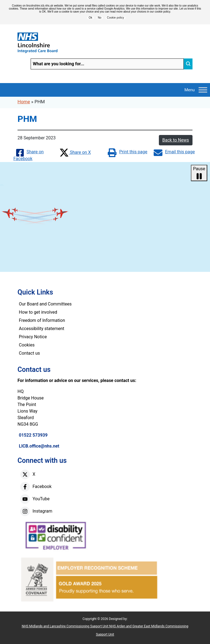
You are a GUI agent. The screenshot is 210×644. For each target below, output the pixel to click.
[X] (25, 474)
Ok (90, 18)
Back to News (176, 140)
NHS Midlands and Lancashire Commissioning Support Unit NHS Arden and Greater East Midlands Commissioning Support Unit (105, 630)
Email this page (174, 152)
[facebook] (25, 487)
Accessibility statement (42, 329)
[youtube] (25, 499)
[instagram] (25, 511)
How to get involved (38, 312)
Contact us (29, 353)
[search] (188, 64)
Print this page (128, 152)
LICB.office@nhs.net (39, 446)
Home (24, 102)
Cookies (27, 345)
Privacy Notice (33, 337)
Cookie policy (116, 18)
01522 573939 (33, 435)
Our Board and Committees (45, 304)
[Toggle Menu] (203, 90)
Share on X (75, 152)
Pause (199, 173)
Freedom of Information (42, 320)
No (100, 18)
